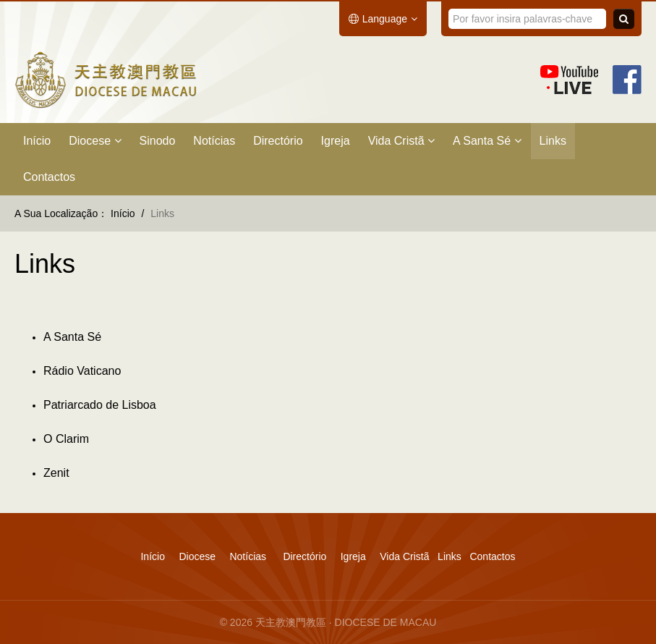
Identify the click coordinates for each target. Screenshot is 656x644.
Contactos (49, 177)
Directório (278, 141)
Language (383, 19)
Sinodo (158, 141)
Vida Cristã (401, 141)
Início (37, 141)
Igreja (336, 141)
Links (553, 141)
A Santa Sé (487, 141)
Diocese (95, 141)
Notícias (214, 141)
